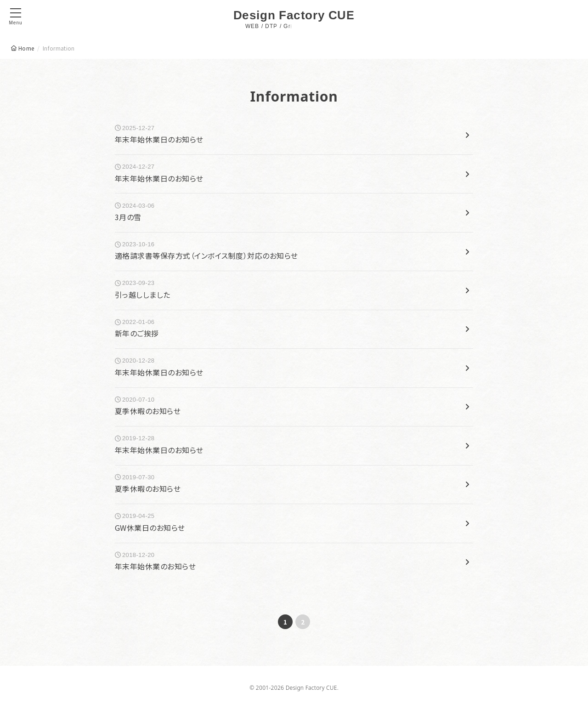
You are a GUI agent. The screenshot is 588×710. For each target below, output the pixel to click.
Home (26, 48)
